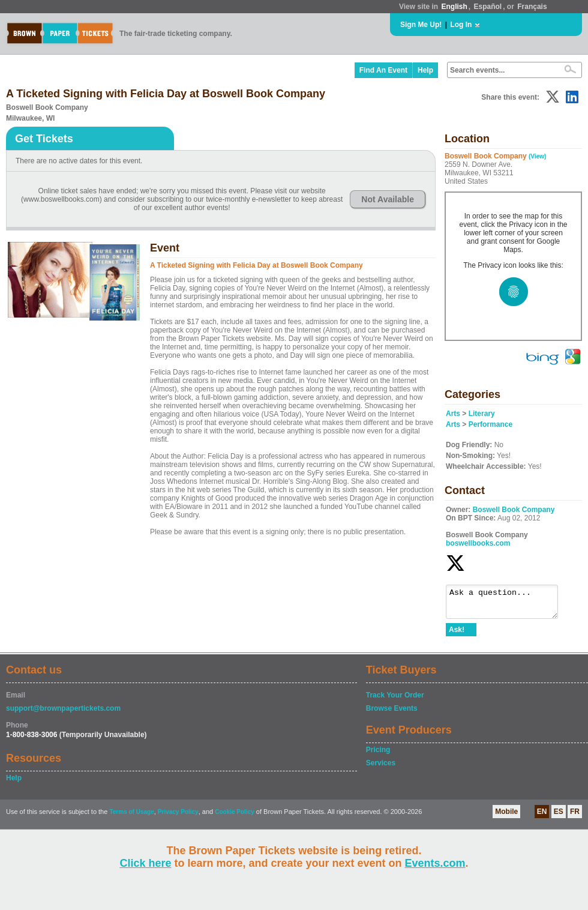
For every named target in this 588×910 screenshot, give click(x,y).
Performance (490, 424)
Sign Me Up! (421, 25)
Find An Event (383, 70)
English (454, 7)
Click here (145, 863)
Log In (461, 25)
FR (575, 817)
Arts (453, 414)
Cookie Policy (235, 817)
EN (542, 817)
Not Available (388, 199)
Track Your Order (395, 701)
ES (559, 817)
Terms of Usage (131, 817)
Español (488, 7)
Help (425, 70)
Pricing (378, 755)
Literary (482, 414)
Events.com (435, 863)
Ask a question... (508, 604)
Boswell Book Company (514, 510)
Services (381, 768)
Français (532, 7)
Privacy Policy (178, 817)
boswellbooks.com (478, 543)
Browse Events (392, 714)
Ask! (457, 635)
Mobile (506, 817)
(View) (537, 156)
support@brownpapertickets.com (63, 714)
